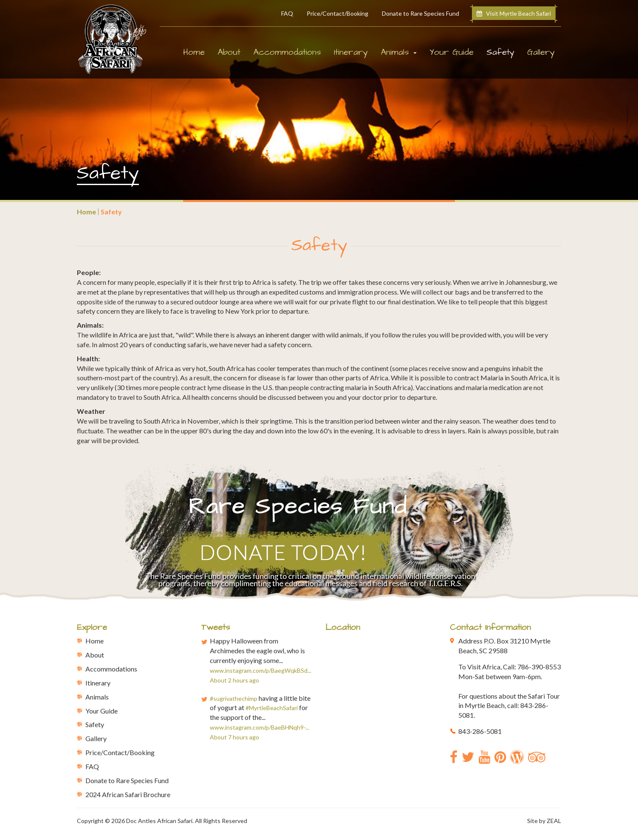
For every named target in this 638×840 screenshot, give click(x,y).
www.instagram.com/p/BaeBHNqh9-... (260, 727)
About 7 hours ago (234, 737)
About (229, 52)
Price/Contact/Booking (337, 13)
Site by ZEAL (544, 821)
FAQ (287, 13)
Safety (504, 52)
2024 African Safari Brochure (128, 794)
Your (102, 711)
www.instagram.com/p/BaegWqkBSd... (261, 670)
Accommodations (287, 52)
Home (194, 52)
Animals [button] (399, 52)
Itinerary (351, 52)
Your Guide (452, 52)
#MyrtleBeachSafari (272, 708)
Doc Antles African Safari (159, 821)
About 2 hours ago (234, 680)
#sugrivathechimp (234, 698)
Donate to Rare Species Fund (421, 13)
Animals (97, 697)
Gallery (541, 52)
